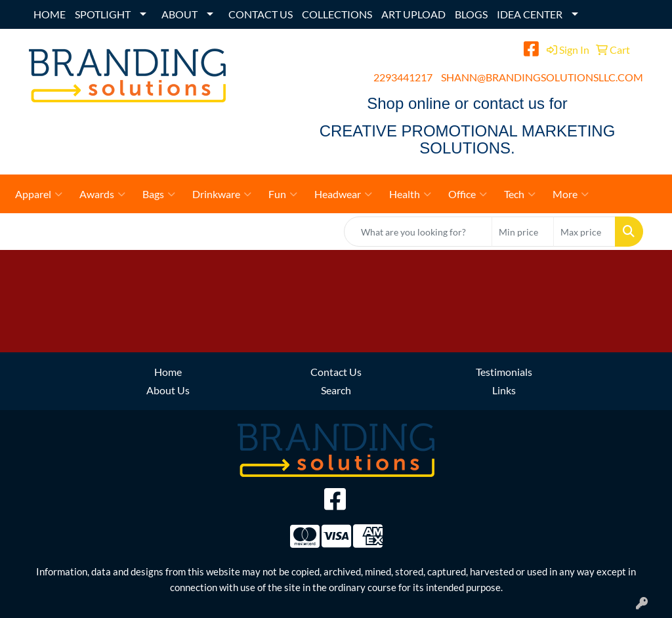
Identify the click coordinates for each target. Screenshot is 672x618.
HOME (50, 14)
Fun (283, 194)
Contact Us (336, 372)
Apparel (39, 194)
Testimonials (504, 372)
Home (168, 372)
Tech (520, 194)
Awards (102, 194)
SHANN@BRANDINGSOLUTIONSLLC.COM (542, 77)
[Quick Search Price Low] (523, 232)
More (571, 194)
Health (410, 194)
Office (468, 194)
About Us (168, 390)
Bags (159, 194)
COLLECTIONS (337, 14)
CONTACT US (261, 14)
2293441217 (403, 77)
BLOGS (471, 14)
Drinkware (222, 194)
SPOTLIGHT (103, 14)
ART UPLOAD (413, 14)
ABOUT (179, 14)
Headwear (343, 194)
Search (336, 390)
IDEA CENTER (530, 14)
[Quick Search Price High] (584, 232)
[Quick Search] (418, 232)
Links (504, 390)
